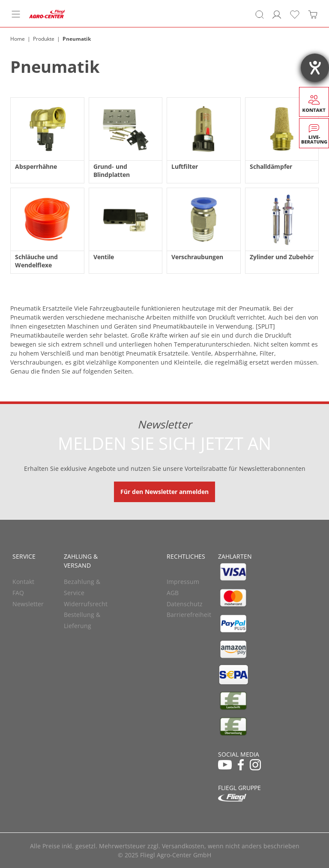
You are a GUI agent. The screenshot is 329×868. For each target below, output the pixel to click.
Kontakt (23, 582)
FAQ (18, 593)
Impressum (183, 582)
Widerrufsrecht (86, 604)
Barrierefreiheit (189, 615)
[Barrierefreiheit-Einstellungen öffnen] (315, 68)
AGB (173, 593)
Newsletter (28, 604)
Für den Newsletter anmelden (164, 492)
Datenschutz (185, 604)
